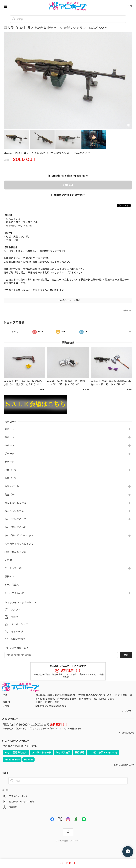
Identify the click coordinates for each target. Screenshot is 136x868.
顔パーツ (9, 437)
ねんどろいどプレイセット (19, 536)
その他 (8, 560)
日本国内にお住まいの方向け (68, 195)
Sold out (68, 185)
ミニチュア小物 (13, 568)
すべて (15, 332)
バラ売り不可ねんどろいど (19, 544)
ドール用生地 (12, 585)
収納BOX (9, 577)
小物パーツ (11, 470)
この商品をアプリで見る (68, 300)
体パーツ (9, 445)
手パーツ (9, 454)
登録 (126, 655)
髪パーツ (9, 429)
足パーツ (9, 462)
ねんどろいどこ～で (15, 519)
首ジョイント (12, 486)
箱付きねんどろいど (15, 552)
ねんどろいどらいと (15, 527)
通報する (127, 311)
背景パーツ (11, 478)
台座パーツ (11, 495)
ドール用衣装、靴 (14, 593)
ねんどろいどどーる (15, 503)
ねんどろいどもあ (14, 511)
